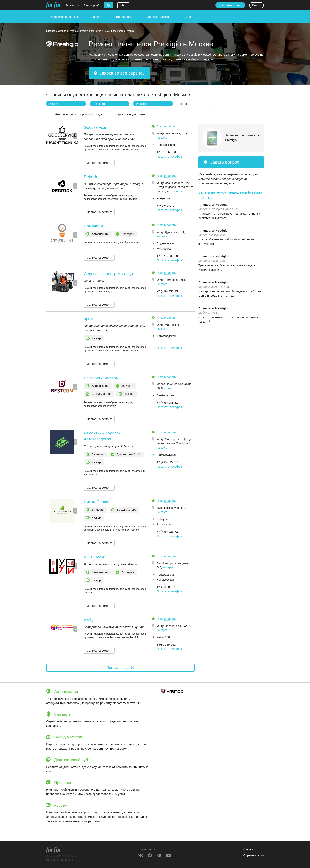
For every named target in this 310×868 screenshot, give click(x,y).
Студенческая (166, 243)
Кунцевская (164, 198)
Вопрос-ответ (125, 17)
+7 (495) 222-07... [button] (168, 462)
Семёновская (165, 395)
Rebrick (91, 177)
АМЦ (88, 620)
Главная (51, 31)
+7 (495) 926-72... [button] (168, 531)
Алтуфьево (164, 524)
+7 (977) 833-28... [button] (168, 256)
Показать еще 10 (120, 668)
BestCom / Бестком (101, 378)
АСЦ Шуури (95, 557)
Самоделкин (95, 226)
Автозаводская (166, 336)
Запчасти (97, 17)
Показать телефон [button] (169, 157)
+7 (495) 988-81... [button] (168, 403)
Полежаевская (166, 575)
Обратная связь (254, 855)
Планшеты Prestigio (213, 205)
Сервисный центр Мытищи (108, 274)
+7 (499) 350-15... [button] (168, 291)
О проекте (250, 849)
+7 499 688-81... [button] (167, 587)
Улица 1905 (164, 637)
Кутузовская (164, 249)
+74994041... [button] (165, 206)
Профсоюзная (166, 145)
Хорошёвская (165, 580)
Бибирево (163, 519)
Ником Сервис (97, 502)
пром (88, 319)
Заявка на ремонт (160, 17)
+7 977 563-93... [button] (167, 152)
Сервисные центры (64, 17)
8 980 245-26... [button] (167, 644)
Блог (188, 17)
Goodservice (95, 127)
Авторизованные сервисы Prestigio (79, 114)
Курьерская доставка (130, 114)
